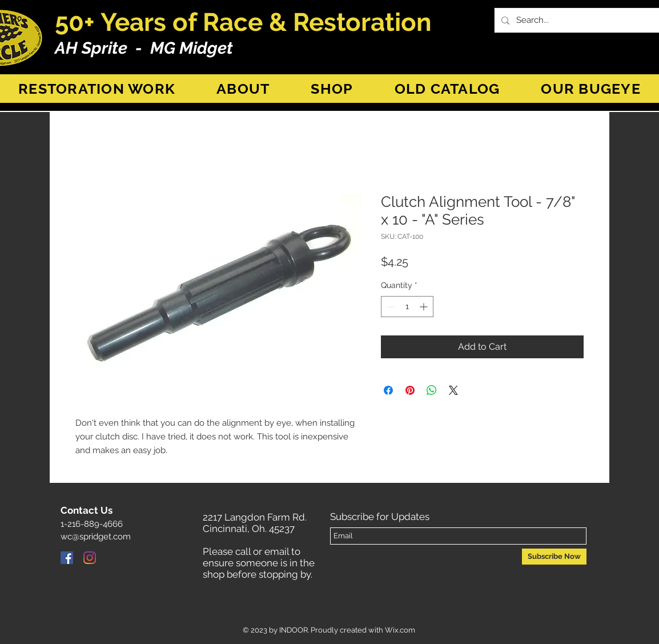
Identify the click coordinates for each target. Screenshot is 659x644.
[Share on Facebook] (388, 390)
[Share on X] (453, 390)
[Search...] (580, 20)
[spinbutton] (407, 307)
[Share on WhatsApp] (432, 390)
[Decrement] (390, 307)
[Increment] (425, 307)
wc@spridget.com (96, 537)
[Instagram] (90, 558)
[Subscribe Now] (554, 557)
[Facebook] (67, 558)
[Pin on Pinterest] (410, 390)
